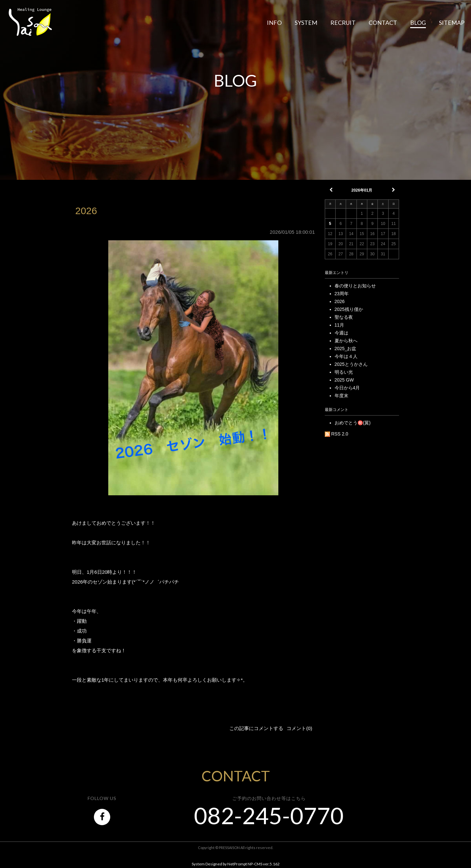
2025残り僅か (349, 309)
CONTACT (383, 23)
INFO (274, 23)
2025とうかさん (351, 364)
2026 (340, 301)
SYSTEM (306, 23)
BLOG (418, 23)
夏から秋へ (346, 341)
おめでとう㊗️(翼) (353, 423)
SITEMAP (452, 23)
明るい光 (344, 372)
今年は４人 (346, 356)
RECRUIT (343, 23)
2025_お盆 (346, 349)
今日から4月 (347, 388)
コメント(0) (299, 728)
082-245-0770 (269, 815)
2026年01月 (362, 190)
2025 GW (344, 380)
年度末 (341, 396)
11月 (340, 325)
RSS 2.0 (337, 434)
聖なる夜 (344, 317)
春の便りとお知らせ (355, 286)
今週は (341, 333)
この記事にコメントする (256, 728)
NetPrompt (237, 864)
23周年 (342, 294)
